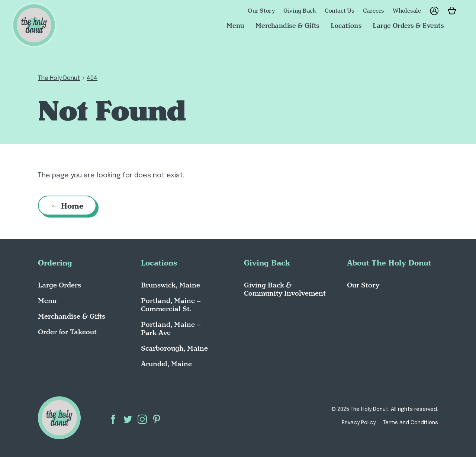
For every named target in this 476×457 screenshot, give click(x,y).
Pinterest (157, 419)
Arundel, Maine (166, 364)
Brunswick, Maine (171, 285)
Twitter (128, 419)
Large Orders (59, 285)
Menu (235, 25)
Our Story (261, 11)
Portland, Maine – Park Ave (171, 329)
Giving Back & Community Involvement (285, 289)
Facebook (113, 419)
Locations (346, 25)
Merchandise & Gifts (287, 25)
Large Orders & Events (408, 25)
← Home (67, 206)
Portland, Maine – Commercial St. (171, 305)
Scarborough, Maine (174, 348)
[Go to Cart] (452, 11)
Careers (374, 11)
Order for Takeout (67, 332)
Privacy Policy (359, 423)
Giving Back (300, 11)
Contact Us (340, 11)
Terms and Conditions (411, 423)
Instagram (142, 419)
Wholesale (407, 11)
